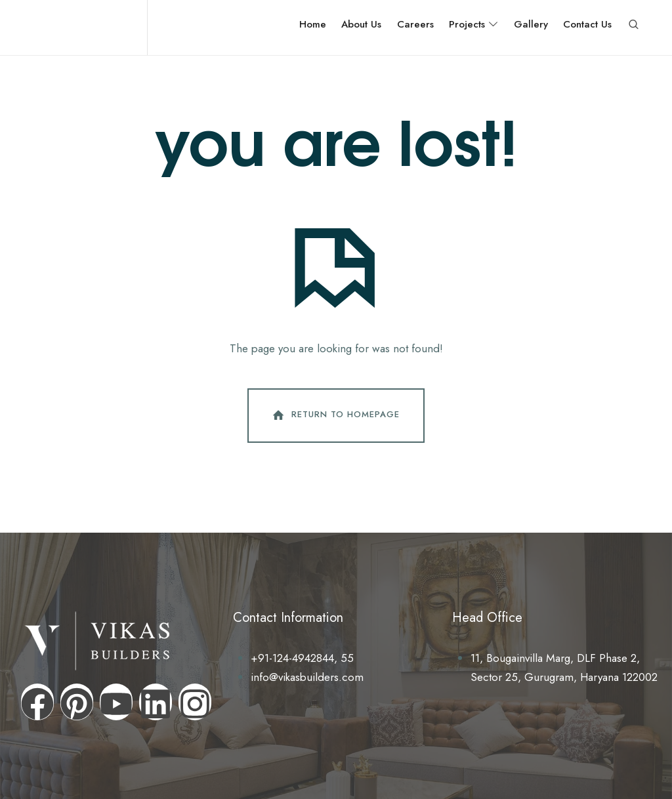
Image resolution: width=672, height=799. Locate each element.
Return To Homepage (335, 415)
